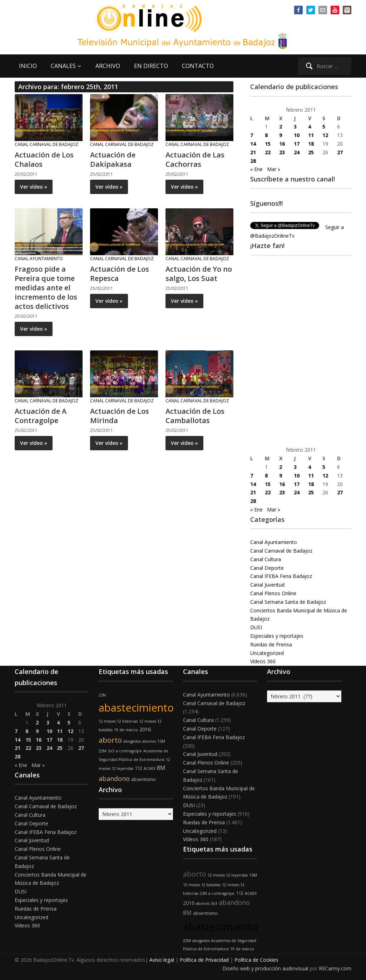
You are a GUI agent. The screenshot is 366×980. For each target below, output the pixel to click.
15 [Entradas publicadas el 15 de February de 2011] (268, 144)
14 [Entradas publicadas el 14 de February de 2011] (253, 144)
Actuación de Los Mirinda (120, 416)
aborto (110, 740)
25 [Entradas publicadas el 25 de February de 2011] (311, 152)
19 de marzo (126, 730)
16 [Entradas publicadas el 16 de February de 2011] (282, 144)
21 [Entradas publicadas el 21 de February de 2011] (253, 152)
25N (102, 695)
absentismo (144, 779)
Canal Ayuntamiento (39, 259)
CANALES (63, 66)
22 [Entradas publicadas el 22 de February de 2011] (268, 152)
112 (139, 768)
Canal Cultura (266, 559)
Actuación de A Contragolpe (41, 416)
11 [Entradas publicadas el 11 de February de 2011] (311, 135)
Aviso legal (162, 960)
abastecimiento (136, 708)
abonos (149, 741)
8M (161, 768)
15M (161, 741)
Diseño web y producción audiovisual (265, 968)
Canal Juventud (267, 585)
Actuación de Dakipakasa (113, 159)
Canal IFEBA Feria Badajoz (281, 576)
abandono (114, 778)
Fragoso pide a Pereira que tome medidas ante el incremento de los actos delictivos (46, 288)
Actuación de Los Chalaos (44, 159)
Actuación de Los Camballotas (195, 416)
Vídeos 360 (263, 661)
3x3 (111, 751)
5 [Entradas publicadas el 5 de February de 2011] (324, 127)
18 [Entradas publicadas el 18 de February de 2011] (311, 144)
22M (103, 751)
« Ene (256, 169)
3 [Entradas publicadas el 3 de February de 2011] (295, 127)
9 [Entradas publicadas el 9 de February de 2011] (281, 135)
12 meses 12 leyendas (228, 875)
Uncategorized (267, 653)
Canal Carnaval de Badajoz (46, 144)
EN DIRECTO (151, 66)
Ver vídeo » (34, 187)
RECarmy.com (335, 968)
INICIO (28, 66)
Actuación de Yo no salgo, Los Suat (199, 274)
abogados (132, 741)
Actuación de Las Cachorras (195, 159)
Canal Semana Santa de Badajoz (288, 602)
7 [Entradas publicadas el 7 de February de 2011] (252, 135)
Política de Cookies (256, 960)
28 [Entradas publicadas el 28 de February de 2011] (253, 161)
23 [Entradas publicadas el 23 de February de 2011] (282, 152)
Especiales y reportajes (277, 636)
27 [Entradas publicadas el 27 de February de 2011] (340, 152)
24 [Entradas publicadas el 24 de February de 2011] (297, 152)
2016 (145, 729)
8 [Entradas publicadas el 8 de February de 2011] (266, 135)
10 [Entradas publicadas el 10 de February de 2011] (297, 135)
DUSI (256, 627)
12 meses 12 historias (118, 721)
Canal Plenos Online (273, 593)
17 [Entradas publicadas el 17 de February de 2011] (297, 144)
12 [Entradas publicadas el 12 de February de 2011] (325, 135)
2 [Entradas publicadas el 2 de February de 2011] (281, 127)
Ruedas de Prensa (271, 644)
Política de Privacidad (204, 960)
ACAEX (150, 768)
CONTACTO (198, 66)
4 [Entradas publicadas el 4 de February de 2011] (310, 127)
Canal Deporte (267, 568)
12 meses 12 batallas (202, 885)
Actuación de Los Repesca (120, 274)
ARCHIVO (108, 66)
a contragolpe (129, 751)
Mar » (274, 169)
